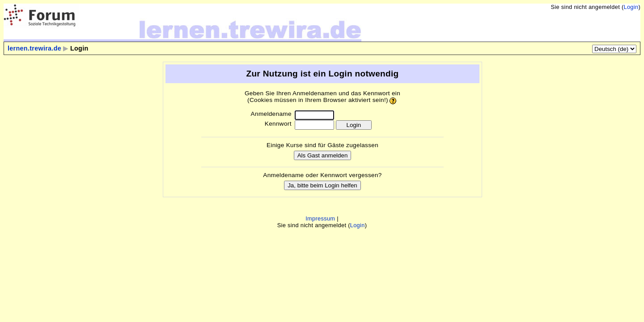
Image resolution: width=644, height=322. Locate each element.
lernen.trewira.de (34, 48)
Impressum (320, 218)
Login (631, 7)
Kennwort (278, 124)
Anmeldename (271, 114)
